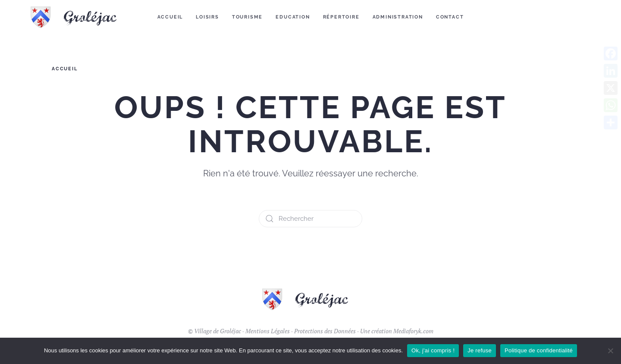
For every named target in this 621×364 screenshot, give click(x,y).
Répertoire (341, 17)
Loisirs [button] (207, 17)
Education (293, 17)
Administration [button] (398, 17)
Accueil (170, 17)
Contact (450, 17)
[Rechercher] (310, 219)
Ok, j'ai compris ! (433, 350)
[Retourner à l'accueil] (79, 17)
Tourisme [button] (247, 17)
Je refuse (480, 350)
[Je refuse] (610, 351)
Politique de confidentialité (539, 350)
